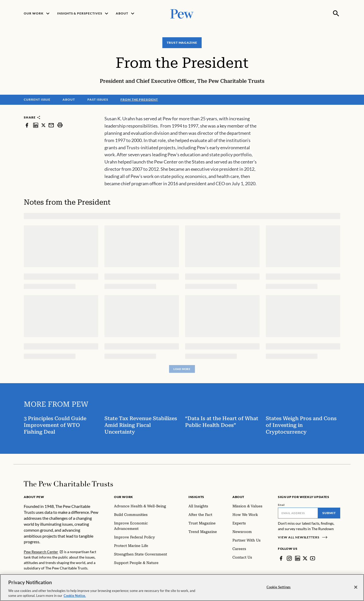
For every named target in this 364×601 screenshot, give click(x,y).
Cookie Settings (279, 587)
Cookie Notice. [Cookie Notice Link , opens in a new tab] (75, 596)
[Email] (298, 513)
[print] (60, 125)
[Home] (68, 484)
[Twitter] (305, 558)
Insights (196, 497)
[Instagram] (289, 558)
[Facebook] (281, 558)
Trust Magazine (182, 43)
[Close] (356, 587)
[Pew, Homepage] (182, 13)
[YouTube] (313, 558)
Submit (329, 513)
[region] (182, 588)
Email (281, 505)
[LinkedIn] (298, 558)
